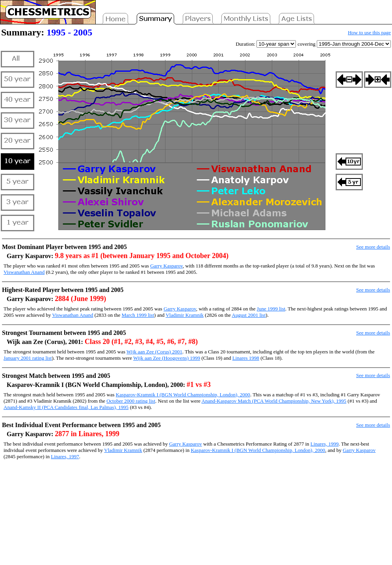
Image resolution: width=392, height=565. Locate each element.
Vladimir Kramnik (184, 315)
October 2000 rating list (131, 401)
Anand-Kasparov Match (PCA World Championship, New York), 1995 (274, 401)
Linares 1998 (246, 358)
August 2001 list (249, 315)
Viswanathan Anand (24, 272)
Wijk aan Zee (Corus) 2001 (154, 352)
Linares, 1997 (65, 456)
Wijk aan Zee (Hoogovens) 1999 (167, 358)
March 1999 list (138, 315)
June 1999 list (271, 309)
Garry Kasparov (166, 266)
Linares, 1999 (324, 444)
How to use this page (369, 33)
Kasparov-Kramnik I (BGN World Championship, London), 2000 (183, 395)
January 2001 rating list (28, 358)
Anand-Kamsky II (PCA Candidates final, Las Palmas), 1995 (66, 407)
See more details (373, 247)
